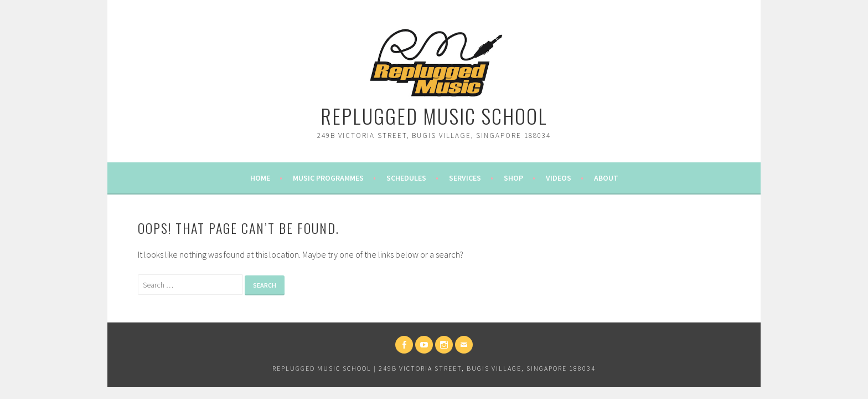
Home (260, 178)
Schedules (406, 178)
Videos (559, 178)
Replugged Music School (434, 116)
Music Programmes (328, 178)
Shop (513, 178)
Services (465, 178)
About (606, 178)
